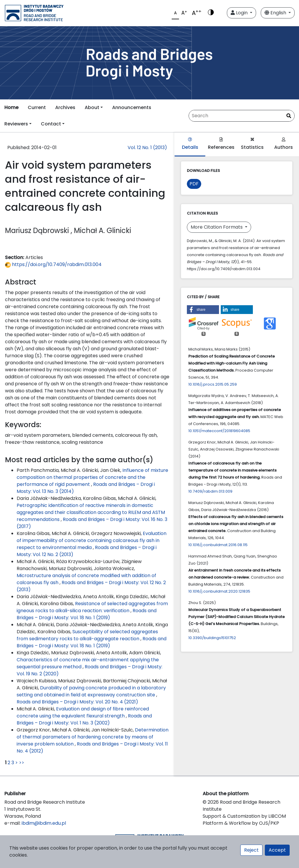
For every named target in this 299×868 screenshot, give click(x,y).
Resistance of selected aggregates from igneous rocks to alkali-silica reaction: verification (92, 607)
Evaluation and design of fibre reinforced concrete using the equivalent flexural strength (83, 712)
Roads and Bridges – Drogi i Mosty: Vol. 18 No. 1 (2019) (87, 614)
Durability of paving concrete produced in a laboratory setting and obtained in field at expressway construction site (91, 691)
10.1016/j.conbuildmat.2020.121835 (219, 591)
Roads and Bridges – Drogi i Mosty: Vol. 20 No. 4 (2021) (77, 702)
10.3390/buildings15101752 (212, 638)
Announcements (132, 107)
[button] (203, 310)
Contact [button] (51, 124)
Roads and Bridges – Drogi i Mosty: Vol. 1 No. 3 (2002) (84, 719)
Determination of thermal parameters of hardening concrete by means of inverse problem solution (93, 737)
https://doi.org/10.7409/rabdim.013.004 (53, 264)
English (276, 13)
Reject (251, 850)
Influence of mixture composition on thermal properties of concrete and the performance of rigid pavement (92, 477)
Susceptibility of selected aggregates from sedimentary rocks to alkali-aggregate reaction (87, 635)
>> (22, 763)
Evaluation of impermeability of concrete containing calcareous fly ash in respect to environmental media (92, 540)
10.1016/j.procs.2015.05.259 (213, 384)
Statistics (252, 144)
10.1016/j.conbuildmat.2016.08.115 (218, 545)
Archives (65, 107)
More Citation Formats (217, 227)
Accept (277, 850)
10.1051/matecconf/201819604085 (219, 431)
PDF (194, 184)
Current (37, 107)
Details (190, 144)
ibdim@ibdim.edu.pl (44, 823)
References (221, 144)
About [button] (92, 107)
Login (240, 13)
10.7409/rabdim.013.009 (210, 491)
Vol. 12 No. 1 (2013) (147, 147)
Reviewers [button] (16, 124)
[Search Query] (242, 116)
